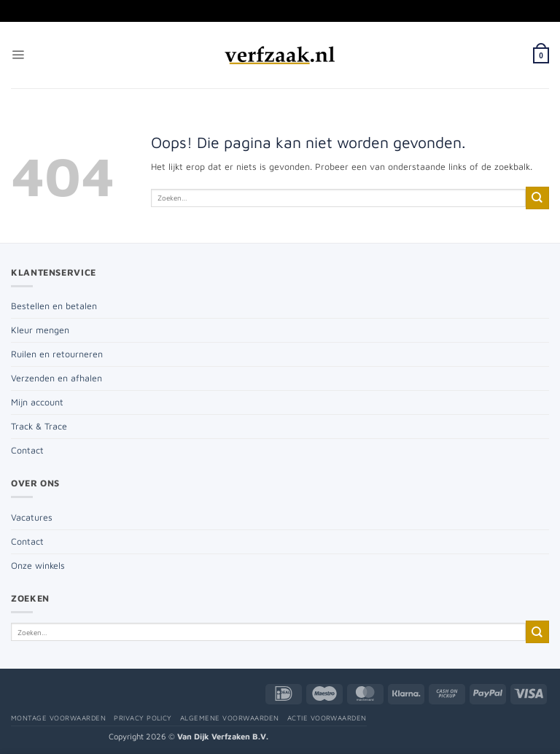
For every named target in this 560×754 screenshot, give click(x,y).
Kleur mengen (40, 330)
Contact (27, 450)
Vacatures (32, 517)
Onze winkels (38, 565)
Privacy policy (143, 718)
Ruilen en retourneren (57, 354)
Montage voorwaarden (58, 718)
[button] (18, 55)
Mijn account (37, 402)
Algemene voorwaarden (230, 718)
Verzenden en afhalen (57, 378)
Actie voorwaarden (327, 718)
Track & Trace (39, 426)
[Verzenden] (537, 198)
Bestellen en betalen (54, 306)
